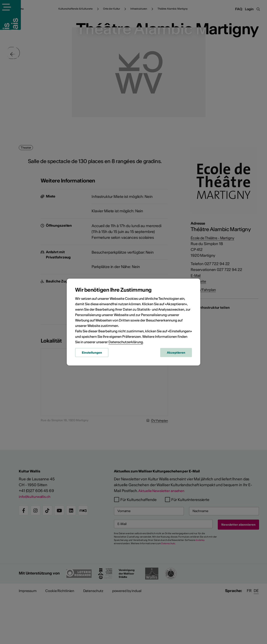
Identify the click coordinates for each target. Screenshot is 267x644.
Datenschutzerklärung (126, 343)
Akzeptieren (176, 353)
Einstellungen (92, 353)
